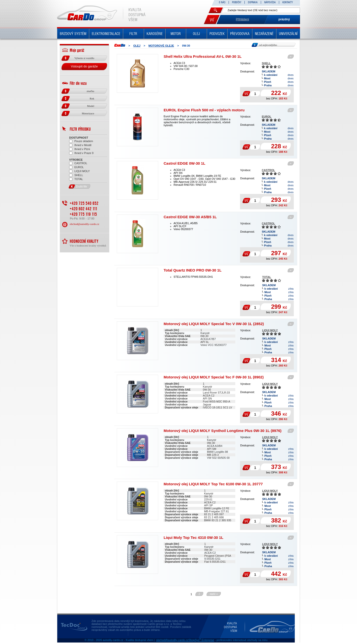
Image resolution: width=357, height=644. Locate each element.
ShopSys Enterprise (201, 640)
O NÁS (222, 2)
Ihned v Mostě (80, 145)
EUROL (267, 117)
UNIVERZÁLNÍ (288, 34)
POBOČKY (237, 2)
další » (214, 594)
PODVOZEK (217, 34)
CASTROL (268, 170)
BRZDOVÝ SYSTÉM (73, 34)
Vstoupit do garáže (84, 66)
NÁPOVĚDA (270, 2)
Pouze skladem (81, 141)
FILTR (133, 34)
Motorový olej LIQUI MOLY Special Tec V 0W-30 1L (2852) (214, 324)
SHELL (266, 63)
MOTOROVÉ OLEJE (161, 46)
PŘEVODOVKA (240, 34)
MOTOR (176, 34)
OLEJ (196, 34)
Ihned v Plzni (80, 149)
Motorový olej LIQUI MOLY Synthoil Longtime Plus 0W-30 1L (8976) (223, 431)
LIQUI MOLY (270, 330)
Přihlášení (242, 19)
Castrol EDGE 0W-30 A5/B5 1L (190, 217)
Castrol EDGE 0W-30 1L (184, 163)
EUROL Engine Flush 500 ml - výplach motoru (204, 110)
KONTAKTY (288, 2)
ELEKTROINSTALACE (106, 34)
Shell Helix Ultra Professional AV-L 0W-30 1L (203, 56)
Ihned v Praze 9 (81, 153)
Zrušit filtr (78, 186)
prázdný (284, 19)
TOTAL (267, 277)
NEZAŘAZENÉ (264, 34)
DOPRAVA (253, 2)
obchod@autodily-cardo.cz (84, 224)
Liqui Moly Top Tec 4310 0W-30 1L (193, 537)
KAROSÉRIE (155, 34)
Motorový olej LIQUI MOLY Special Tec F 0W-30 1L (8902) (214, 377)
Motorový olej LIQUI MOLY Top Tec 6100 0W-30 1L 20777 (213, 484)
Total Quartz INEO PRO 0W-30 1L (193, 270)
